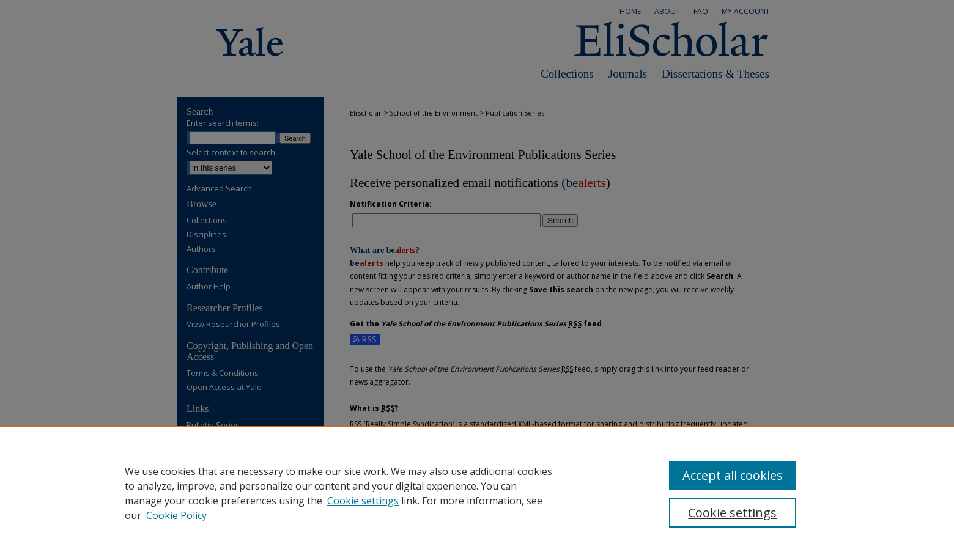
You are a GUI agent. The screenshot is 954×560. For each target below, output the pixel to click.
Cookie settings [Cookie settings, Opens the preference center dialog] (732, 513)
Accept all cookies (733, 475)
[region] (477, 493)
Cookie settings (363, 501)
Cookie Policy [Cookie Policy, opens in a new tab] (176, 515)
